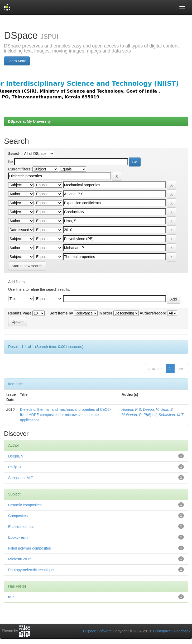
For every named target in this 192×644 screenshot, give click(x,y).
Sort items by (61, 313)
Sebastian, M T (171, 415)
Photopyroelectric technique (31, 570)
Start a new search (27, 266)
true (11, 597)
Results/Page (20, 313)
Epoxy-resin (18, 537)
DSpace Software (97, 631)
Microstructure (20, 559)
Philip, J (150, 415)
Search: (15, 154)
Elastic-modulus (21, 527)
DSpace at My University (29, 121)
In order (105, 313)
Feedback (182, 631)
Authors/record (153, 313)
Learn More (17, 61)
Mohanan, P (132, 415)
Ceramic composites (25, 505)
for (11, 162)
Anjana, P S (131, 409)
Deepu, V (151, 409)
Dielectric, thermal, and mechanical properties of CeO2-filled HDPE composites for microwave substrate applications (66, 415)
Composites (18, 516)
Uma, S (167, 409)
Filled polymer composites (30, 548)
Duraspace (162, 631)
